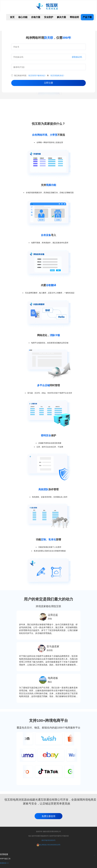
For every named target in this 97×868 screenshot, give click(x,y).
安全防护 (49, 17)
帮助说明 (74, 17)
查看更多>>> (4, 863)
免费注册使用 (48, 816)
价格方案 (36, 17)
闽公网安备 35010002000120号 (50, 845)
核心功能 (23, 17)
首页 (12, 17)
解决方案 (62, 17)
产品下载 (87, 17)
